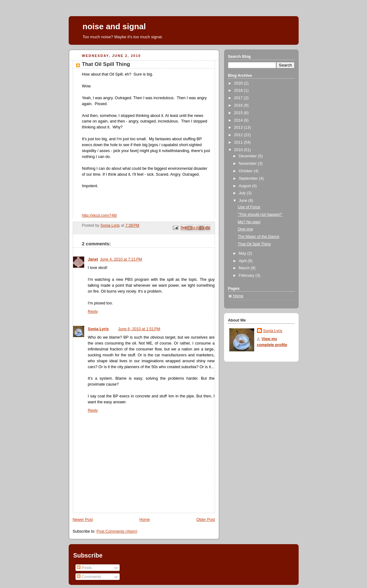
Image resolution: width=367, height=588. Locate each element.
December (248, 156)
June (243, 201)
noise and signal (114, 26)
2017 (239, 98)
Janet (93, 259)
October (246, 171)
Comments (89, 577)
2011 (239, 142)
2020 (239, 83)
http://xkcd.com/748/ (100, 215)
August (245, 186)
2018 (239, 90)
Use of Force (249, 207)
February (247, 275)
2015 (239, 113)
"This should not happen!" (260, 215)
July (243, 193)
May (243, 253)
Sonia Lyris (99, 329)
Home (145, 520)
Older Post (206, 520)
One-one (245, 229)
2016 (239, 105)
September (249, 178)
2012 (239, 135)
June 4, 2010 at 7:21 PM (121, 259)
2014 (239, 120)
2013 (239, 127)
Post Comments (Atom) (117, 531)
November (248, 164)
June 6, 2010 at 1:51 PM (139, 329)
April (243, 261)
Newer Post (83, 520)
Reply (93, 312)
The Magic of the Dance (259, 237)
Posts (84, 568)
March (245, 268)
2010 (239, 150)
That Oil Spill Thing (254, 244)
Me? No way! (249, 222)
